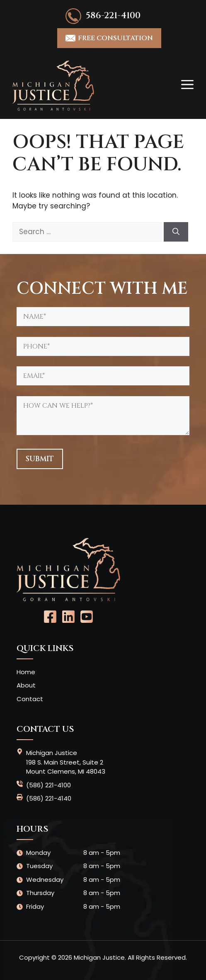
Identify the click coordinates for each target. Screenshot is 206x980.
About (26, 685)
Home (26, 672)
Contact (30, 699)
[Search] (176, 232)
